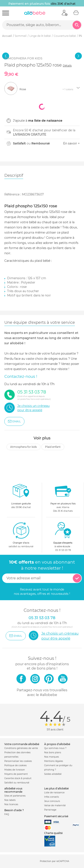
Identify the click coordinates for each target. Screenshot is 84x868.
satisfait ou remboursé (21, 535)
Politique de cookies (15, 765)
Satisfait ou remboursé (17, 783)
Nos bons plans (53, 753)
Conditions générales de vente (21, 748)
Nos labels (10, 800)
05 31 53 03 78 (63, 550)
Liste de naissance (54, 793)
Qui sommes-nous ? (55, 748)
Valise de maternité (55, 805)
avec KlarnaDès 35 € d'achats (63, 497)
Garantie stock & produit (18, 778)
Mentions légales (54, 761)
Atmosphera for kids (23, 447)
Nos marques (52, 757)
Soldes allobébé (53, 774)
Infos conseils (52, 797)
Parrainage (50, 810)
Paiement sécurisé (56, 816)
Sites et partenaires (15, 796)
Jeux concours (52, 801)
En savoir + (71, 143)
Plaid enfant (53, 447)
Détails (67, 66)
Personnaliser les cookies (18, 761)
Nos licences (11, 804)
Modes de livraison (15, 770)
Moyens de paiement (16, 774)
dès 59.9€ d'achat (21, 497)
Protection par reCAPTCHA (54, 861)
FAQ (7, 814)
